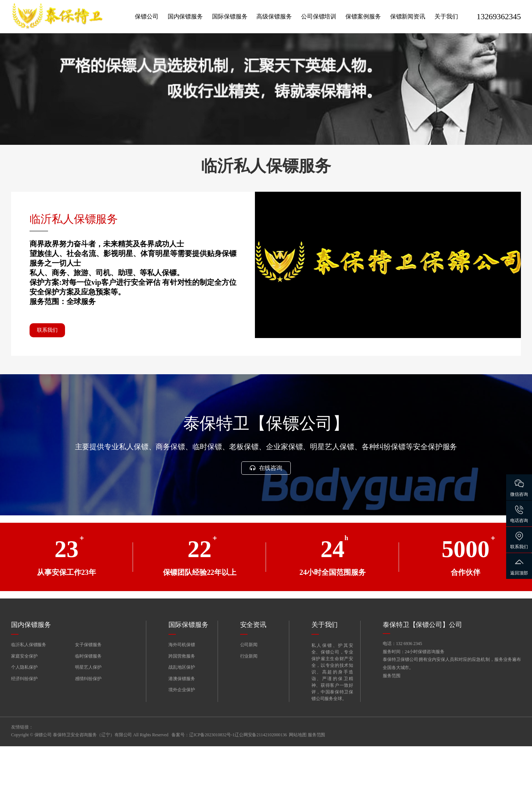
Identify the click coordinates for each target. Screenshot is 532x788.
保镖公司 (147, 16)
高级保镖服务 (274, 16)
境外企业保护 (182, 732)
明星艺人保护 (88, 709)
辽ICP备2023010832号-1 (212, 777)
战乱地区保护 (182, 709)
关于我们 (446, 16)
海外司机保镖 (182, 687)
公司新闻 (249, 687)
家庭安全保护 (24, 698)
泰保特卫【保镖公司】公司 (422, 667)
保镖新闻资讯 (408, 16)
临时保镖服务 (88, 698)
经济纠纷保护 (24, 720)
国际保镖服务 (230, 16)
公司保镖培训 (319, 16)
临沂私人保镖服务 (29, 687)
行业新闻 (249, 698)
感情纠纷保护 (88, 720)
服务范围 (392, 720)
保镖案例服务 (363, 16)
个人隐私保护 (24, 709)
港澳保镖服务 (182, 720)
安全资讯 (253, 667)
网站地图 (298, 777)
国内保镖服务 (185, 16)
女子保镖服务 (88, 687)
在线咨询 (266, 509)
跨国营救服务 (182, 698)
